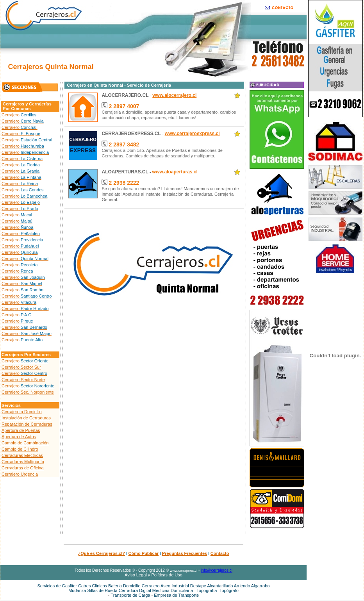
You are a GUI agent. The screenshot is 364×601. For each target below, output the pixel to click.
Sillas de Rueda (103, 590)
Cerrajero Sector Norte (23, 380)
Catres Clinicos (93, 586)
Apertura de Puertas (21, 430)
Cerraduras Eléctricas (22, 455)
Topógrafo (229, 590)
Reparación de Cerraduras (27, 424)
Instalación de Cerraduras (26, 418)
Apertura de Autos (19, 437)
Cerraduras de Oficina (23, 468)
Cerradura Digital (135, 590)
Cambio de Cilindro (20, 449)
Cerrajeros (13, 104)
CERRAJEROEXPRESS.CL (131, 134)
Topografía (207, 590)
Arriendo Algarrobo (252, 586)
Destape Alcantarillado (211, 586)
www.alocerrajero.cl (174, 95)
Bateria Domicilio (125, 586)
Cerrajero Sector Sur (21, 367)
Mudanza (77, 590)
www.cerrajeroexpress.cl (192, 134)
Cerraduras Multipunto (23, 462)
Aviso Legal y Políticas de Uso (153, 575)
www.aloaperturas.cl (175, 172)
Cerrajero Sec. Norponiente (28, 392)
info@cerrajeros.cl (217, 570)
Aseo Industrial (175, 586)
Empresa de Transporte (176, 595)
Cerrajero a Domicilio (22, 412)
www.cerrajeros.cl (184, 571)
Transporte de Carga (131, 595)
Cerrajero (19, 115)
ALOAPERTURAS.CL (125, 172)
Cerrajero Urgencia (20, 474)
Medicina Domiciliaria (173, 590)
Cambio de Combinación (25, 443)
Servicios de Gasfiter (57, 586)
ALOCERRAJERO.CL (125, 95)
